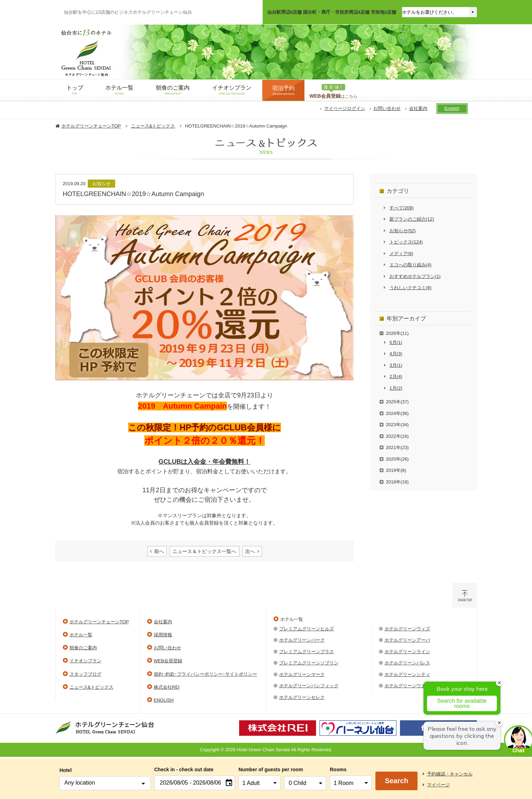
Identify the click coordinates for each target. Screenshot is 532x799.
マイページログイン (345, 108)
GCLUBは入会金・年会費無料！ (204, 462)
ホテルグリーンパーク (302, 640)
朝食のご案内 (83, 648)
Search (397, 781)
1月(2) (396, 388)
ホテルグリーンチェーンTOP (91, 126)
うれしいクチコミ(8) (411, 288)
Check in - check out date (184, 769)
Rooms (338, 769)
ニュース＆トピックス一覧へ (204, 551)
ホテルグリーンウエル (407, 686)
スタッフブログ (86, 674)
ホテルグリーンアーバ (407, 640)
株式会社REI (167, 687)
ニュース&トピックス (153, 126)
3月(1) (396, 365)
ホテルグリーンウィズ (407, 629)
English (452, 108)
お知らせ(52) (403, 231)
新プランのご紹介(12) (412, 219)
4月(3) (396, 354)
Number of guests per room (260, 769)
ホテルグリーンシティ (407, 674)
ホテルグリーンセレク (302, 697)
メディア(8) (401, 254)
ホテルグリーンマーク (302, 674)
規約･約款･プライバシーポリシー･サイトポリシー (205, 674)
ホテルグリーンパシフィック (309, 686)
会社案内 (418, 108)
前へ (159, 551)
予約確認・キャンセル (450, 774)
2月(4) (396, 376)
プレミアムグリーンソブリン (309, 663)
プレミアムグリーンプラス (307, 652)
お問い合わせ (387, 108)
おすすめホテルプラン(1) (415, 276)
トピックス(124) (406, 242)
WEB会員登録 (168, 661)
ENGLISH (164, 700)
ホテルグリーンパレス (407, 663)
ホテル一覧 (81, 635)
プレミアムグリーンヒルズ (307, 629)
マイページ (438, 785)
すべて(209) (402, 208)
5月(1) (396, 342)
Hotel (65, 770)
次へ (250, 551)
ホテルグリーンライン (407, 652)
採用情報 (163, 635)
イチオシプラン (86, 661)
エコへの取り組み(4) (411, 265)
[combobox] (105, 783)
